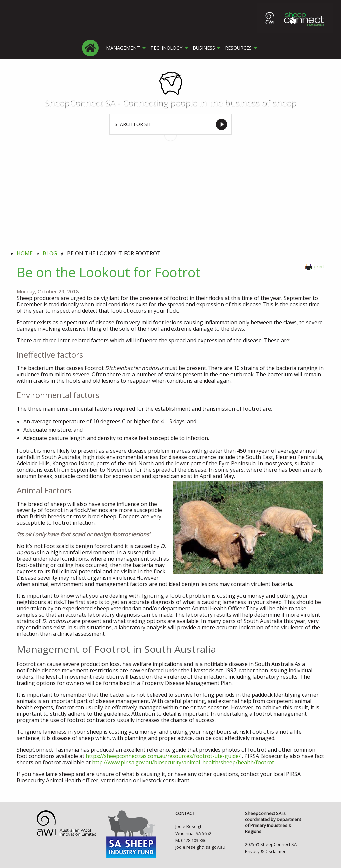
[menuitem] (91, 48)
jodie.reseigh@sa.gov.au (200, 847)
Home (25, 253)
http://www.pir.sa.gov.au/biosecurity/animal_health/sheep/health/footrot (183, 762)
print (315, 266)
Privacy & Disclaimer (265, 851)
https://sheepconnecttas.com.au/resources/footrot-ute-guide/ (163, 756)
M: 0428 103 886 (191, 840)
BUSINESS (203, 48)
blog (50, 253)
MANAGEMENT (122, 48)
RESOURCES (237, 48)
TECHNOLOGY (165, 48)
